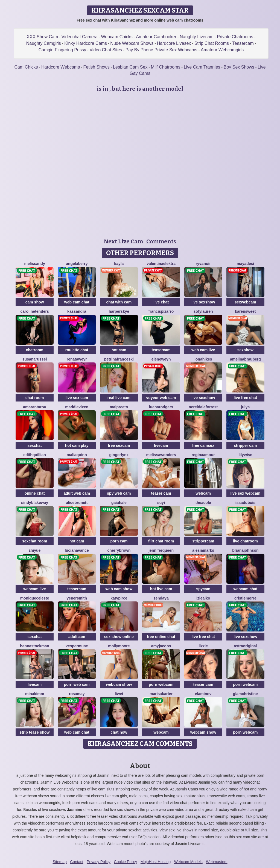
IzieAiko (203, 598)
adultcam (77, 637)
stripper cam (245, 445)
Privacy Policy (99, 862)
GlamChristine (245, 694)
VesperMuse (77, 646)
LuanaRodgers (161, 407)
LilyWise (245, 455)
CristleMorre (245, 598)
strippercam (203, 541)
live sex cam (77, 398)
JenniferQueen (161, 550)
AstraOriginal (245, 646)
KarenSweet (245, 311)
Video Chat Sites (106, 50)
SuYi (161, 503)
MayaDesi (245, 264)
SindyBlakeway (35, 503)
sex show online (119, 637)
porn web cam (77, 684)
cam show (35, 302)
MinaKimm (35, 694)
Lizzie (203, 646)
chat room (35, 398)
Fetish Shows (97, 67)
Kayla (119, 264)
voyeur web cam (161, 398)
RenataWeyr (77, 359)
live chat (161, 302)
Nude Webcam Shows (132, 43)
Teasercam (243, 43)
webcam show (119, 684)
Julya (245, 407)
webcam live (35, 589)
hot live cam (161, 589)
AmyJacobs (161, 646)
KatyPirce (119, 598)
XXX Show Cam (43, 37)
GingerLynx (119, 455)
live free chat (246, 398)
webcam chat (245, 589)
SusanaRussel (35, 359)
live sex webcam (245, 493)
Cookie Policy (126, 862)
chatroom (35, 350)
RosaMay (77, 694)
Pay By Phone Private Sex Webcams (161, 50)
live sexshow (203, 302)
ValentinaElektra (161, 264)
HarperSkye (119, 311)
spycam (203, 589)
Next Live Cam (123, 241)
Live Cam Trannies (202, 67)
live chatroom (245, 541)
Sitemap (59, 862)
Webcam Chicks (117, 37)
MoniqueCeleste (35, 598)
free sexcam (119, 445)
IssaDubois (245, 503)
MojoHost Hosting (156, 862)
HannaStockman (35, 646)
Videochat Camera (80, 37)
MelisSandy (34, 264)
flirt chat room (161, 541)
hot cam (119, 350)
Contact (77, 862)
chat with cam (119, 302)
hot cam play (77, 445)
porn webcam (161, 684)
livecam (161, 445)
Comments (161, 241)
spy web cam (119, 493)
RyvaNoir (203, 264)
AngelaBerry (77, 264)
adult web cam (77, 493)
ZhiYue (35, 550)
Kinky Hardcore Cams (86, 43)
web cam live (203, 350)
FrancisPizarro (161, 311)
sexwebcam (245, 302)
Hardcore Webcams (61, 67)
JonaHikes (203, 359)
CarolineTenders (34, 311)
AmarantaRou (35, 407)
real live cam (119, 398)
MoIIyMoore (119, 646)
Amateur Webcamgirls (222, 50)
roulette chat (77, 350)
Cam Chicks (26, 67)
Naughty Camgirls (44, 43)
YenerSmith (77, 598)
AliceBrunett (77, 503)
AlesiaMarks (203, 550)
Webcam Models (188, 862)
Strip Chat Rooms (212, 43)
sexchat (35, 445)
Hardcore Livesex (174, 43)
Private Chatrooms (235, 37)
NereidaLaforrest (203, 407)
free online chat (161, 637)
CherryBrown (119, 550)
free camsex (203, 445)
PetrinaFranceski (119, 359)
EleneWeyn (161, 359)
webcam (203, 493)
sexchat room (35, 541)
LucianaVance (77, 550)
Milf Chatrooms (166, 67)
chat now (119, 732)
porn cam (119, 541)
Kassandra (77, 311)
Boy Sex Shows (239, 67)
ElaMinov (203, 694)
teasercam (161, 350)
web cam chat (77, 302)
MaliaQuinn (77, 455)
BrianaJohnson (245, 550)
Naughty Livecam (197, 37)
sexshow (245, 350)
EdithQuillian (34, 455)
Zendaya (161, 598)
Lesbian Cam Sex (130, 67)
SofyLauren (203, 311)
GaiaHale (119, 503)
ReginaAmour (203, 455)
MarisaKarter (161, 694)
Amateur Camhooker (156, 37)
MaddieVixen (77, 407)
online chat (35, 493)
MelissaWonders (161, 455)
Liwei (119, 694)
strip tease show (35, 732)
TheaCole (203, 503)
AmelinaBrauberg (245, 359)
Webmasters (217, 862)
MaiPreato (119, 407)
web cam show (119, 589)
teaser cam (161, 493)
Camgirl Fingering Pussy (62, 50)
